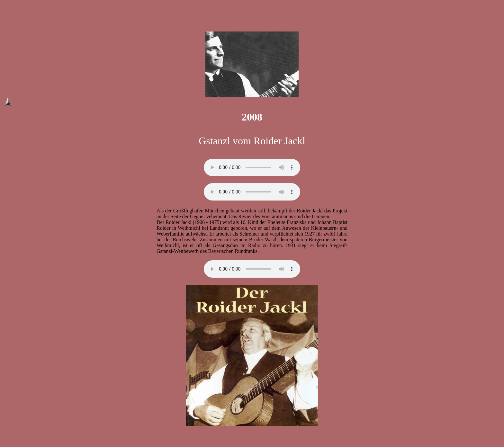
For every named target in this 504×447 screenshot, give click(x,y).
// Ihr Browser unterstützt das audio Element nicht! (252, 167)
